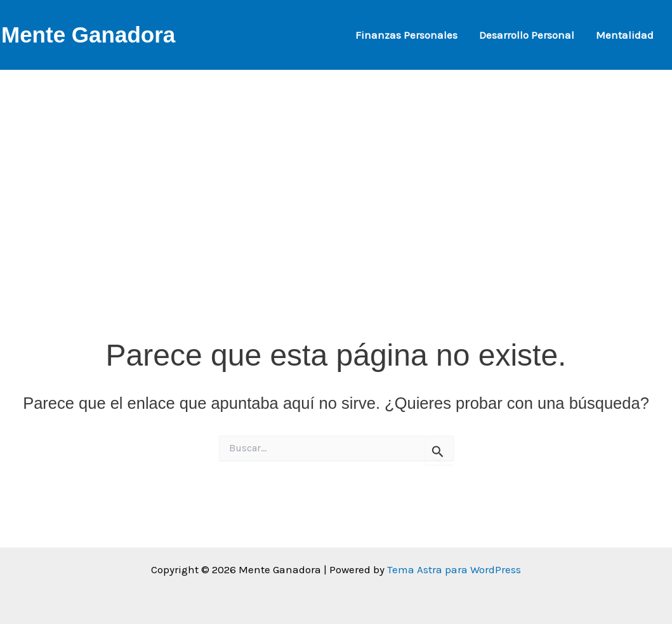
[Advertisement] (336, 159)
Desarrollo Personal (527, 35)
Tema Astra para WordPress (454, 569)
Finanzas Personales (406, 35)
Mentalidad (625, 35)
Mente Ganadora (88, 35)
